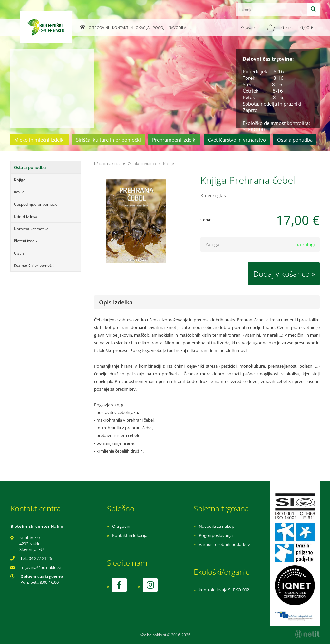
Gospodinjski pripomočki (36, 204)
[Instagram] (150, 585)
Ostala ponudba (295, 140)
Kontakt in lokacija (131, 28)
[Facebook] (119, 585)
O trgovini (99, 28)
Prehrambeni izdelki (174, 140)
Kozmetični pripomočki (34, 265)
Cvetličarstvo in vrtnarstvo (237, 140)
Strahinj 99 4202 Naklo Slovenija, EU (31, 544)
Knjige (20, 180)
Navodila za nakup (217, 526)
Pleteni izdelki (26, 241)
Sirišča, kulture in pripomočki (108, 140)
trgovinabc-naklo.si (40, 567)
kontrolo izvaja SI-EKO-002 (224, 590)
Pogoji (159, 28)
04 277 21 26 (40, 558)
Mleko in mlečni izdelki (39, 140)
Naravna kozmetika (31, 229)
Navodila (177, 28)
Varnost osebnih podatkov (224, 544)
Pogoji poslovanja (216, 535)
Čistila (19, 253)
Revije (19, 192)
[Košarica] (291, 28)
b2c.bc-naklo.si (107, 164)
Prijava (248, 28)
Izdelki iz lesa (26, 216)
